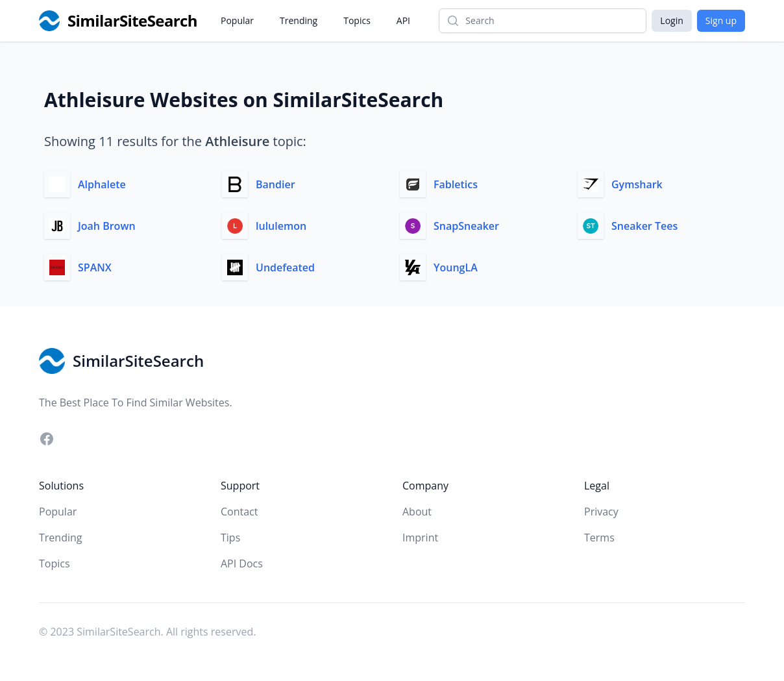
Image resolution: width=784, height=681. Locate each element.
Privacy (601, 512)
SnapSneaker (466, 226)
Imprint (420, 538)
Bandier (276, 184)
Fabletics (456, 184)
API (403, 20)
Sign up (721, 20)
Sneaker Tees (644, 226)
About (417, 512)
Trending (299, 20)
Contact (239, 512)
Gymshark (637, 184)
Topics (357, 20)
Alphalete (102, 184)
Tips (230, 538)
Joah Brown (107, 226)
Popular (237, 20)
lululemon (281, 226)
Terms (599, 538)
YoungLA (456, 267)
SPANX (95, 267)
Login (671, 20)
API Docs (242, 563)
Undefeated (285, 267)
